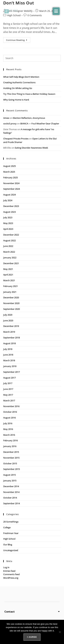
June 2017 (8, 389)
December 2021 (11, 263)
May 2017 (8, 395)
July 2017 (8, 383)
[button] (56, 11)
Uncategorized (11, 550)
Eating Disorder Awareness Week (31, 148)
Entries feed (9, 571)
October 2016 (10, 412)
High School (9, 539)
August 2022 (9, 240)
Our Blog (8, 545)
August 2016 (9, 418)
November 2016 (11, 406)
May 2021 (8, 269)
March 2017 (9, 401)
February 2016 (10, 440)
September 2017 (12, 372)
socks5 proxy (10, 124)
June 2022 (8, 246)
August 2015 (9, 475)
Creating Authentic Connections (19, 82)
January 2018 (10, 366)
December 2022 (11, 235)
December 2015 (11, 452)
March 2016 (9, 435)
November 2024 (11, 183)
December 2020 (11, 297)
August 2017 (9, 378)
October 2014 (10, 498)
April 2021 (8, 275)
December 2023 (11, 206)
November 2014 (11, 492)
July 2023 (8, 217)
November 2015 (11, 458)
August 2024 (9, 195)
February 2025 (10, 177)
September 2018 (12, 338)
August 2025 (9, 166)
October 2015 (10, 463)
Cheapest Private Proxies (16, 139)
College (7, 527)
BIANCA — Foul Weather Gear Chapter (40, 124)
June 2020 (8, 320)
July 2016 (8, 423)
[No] (60, 632)
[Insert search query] (32, 58)
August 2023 (9, 212)
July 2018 (8, 349)
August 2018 (9, 343)
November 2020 (11, 303)
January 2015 (10, 481)
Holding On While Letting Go (18, 88)
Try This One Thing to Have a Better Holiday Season (29, 94)
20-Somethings (11, 522)
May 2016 (8, 429)
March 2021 (9, 280)
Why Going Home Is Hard (16, 100)
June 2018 (8, 355)
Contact (10, 612)
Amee (6, 118)
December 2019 (11, 326)
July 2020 (8, 315)
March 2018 (9, 360)
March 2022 (9, 252)
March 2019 (9, 332)
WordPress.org (11, 578)
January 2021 (10, 292)
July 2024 (8, 200)
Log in (6, 567)
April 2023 (8, 229)
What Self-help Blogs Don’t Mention (22, 77)
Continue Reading (18, 39)
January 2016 (10, 446)
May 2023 (8, 223)
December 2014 (11, 486)
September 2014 (12, 503)
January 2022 (10, 258)
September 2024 (12, 189)
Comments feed (11, 574)
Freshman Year (11, 533)
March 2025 (9, 172)
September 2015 (12, 469)
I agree (32, 637)
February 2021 (10, 286)
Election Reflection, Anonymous (29, 118)
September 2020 (12, 309)
